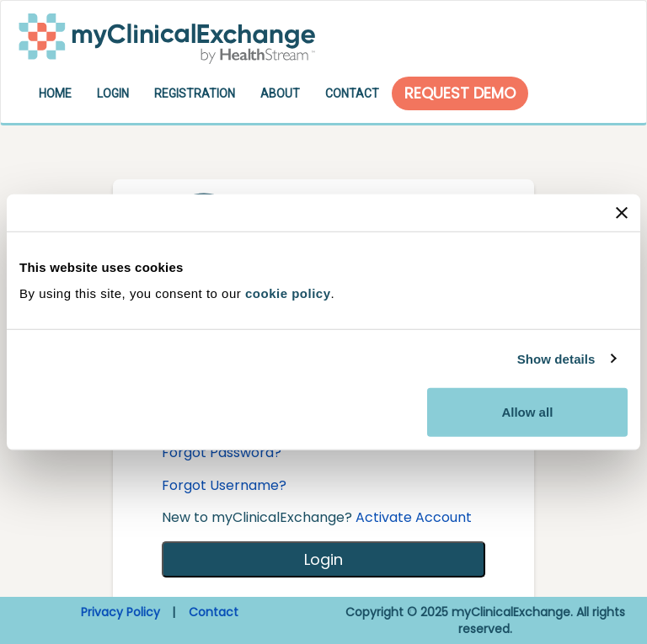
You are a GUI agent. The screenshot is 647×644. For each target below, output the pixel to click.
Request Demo (460, 93)
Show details (556, 358)
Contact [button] (352, 93)
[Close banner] (622, 212)
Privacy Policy (120, 612)
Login (323, 559)
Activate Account (414, 517)
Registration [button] (195, 93)
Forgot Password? (222, 452)
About (280, 93)
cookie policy (288, 293)
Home (55, 93)
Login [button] (113, 93)
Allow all (527, 412)
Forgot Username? (224, 485)
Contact (214, 612)
